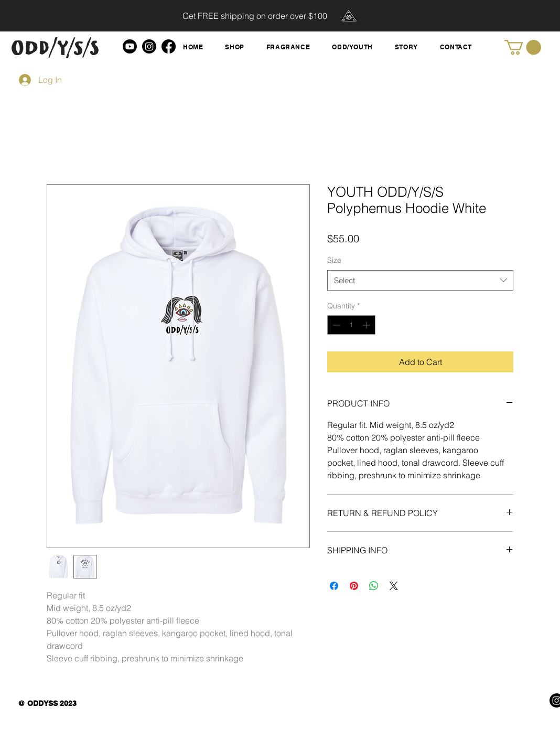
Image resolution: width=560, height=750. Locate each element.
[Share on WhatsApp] (374, 586)
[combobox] (420, 280)
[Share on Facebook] (334, 586)
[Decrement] (335, 325)
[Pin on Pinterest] (354, 586)
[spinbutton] (351, 325)
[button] (523, 47)
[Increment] (367, 325)
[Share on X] (394, 586)
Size (334, 260)
